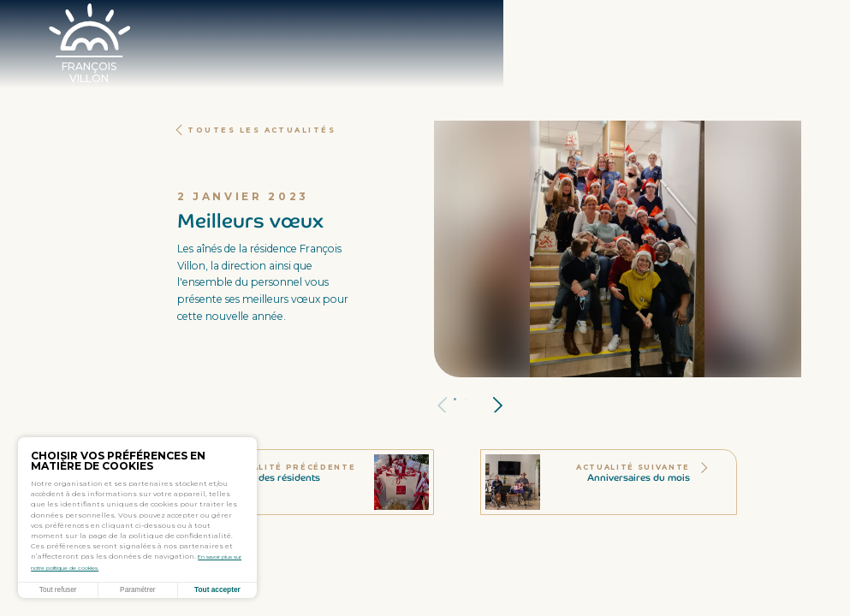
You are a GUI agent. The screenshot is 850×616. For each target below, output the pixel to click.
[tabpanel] (618, 249)
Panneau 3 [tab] (489, 400)
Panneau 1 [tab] (467, 399)
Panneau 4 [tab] (499, 400)
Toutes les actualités (276, 130)
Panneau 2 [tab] (478, 400)
